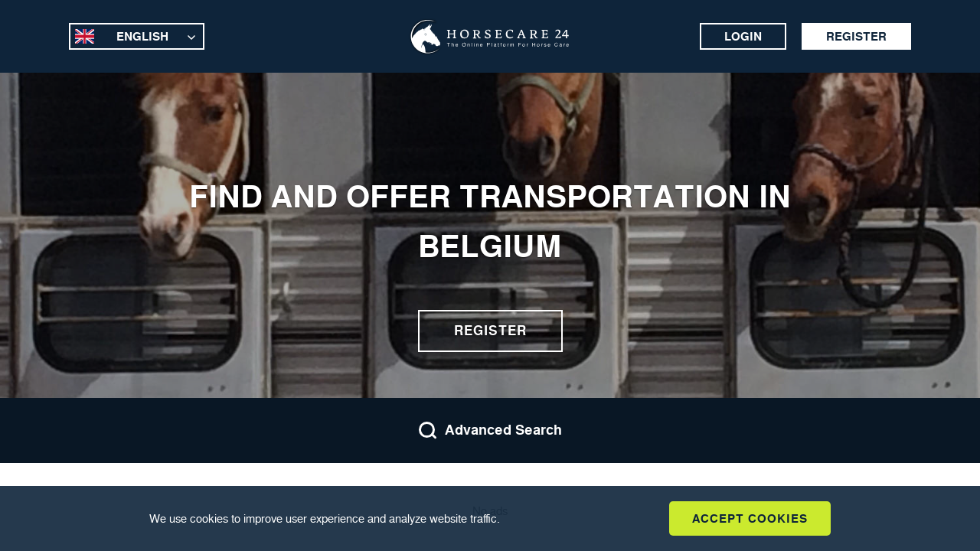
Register (856, 36)
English (142, 36)
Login (743, 36)
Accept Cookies (750, 518)
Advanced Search (490, 430)
